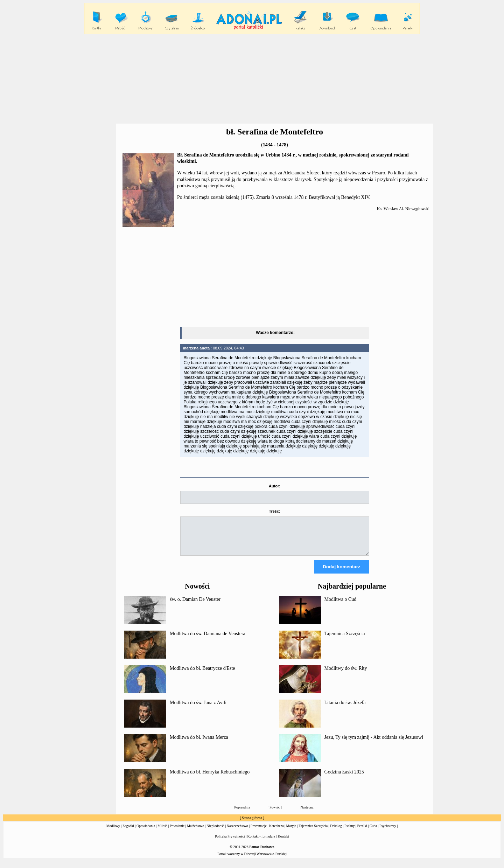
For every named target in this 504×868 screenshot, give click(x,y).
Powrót (275, 814)
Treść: (274, 511)
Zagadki (128, 832)
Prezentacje (259, 832)
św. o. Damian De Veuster (195, 606)
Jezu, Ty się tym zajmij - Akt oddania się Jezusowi (374, 744)
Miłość (162, 832)
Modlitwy (113, 832)
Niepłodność (215, 832)
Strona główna (252, 824)
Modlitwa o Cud (341, 606)
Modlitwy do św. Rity (346, 675)
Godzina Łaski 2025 (344, 778)
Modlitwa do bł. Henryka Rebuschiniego (210, 778)
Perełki (362, 832)
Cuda (373, 832)
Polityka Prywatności (230, 843)
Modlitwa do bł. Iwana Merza (199, 744)
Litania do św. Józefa (345, 709)
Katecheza (276, 832)
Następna (307, 814)
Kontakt (283, 843)
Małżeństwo (195, 832)
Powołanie (177, 832)
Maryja (291, 832)
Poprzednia (242, 814)
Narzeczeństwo (237, 832)
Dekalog (336, 832)
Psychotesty (388, 832)
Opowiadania (146, 832)
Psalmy (349, 832)
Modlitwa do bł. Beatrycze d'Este (202, 675)
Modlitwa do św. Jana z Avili (198, 709)
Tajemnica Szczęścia (345, 640)
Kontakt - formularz (261, 843)
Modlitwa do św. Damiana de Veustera (208, 640)
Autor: (275, 486)
